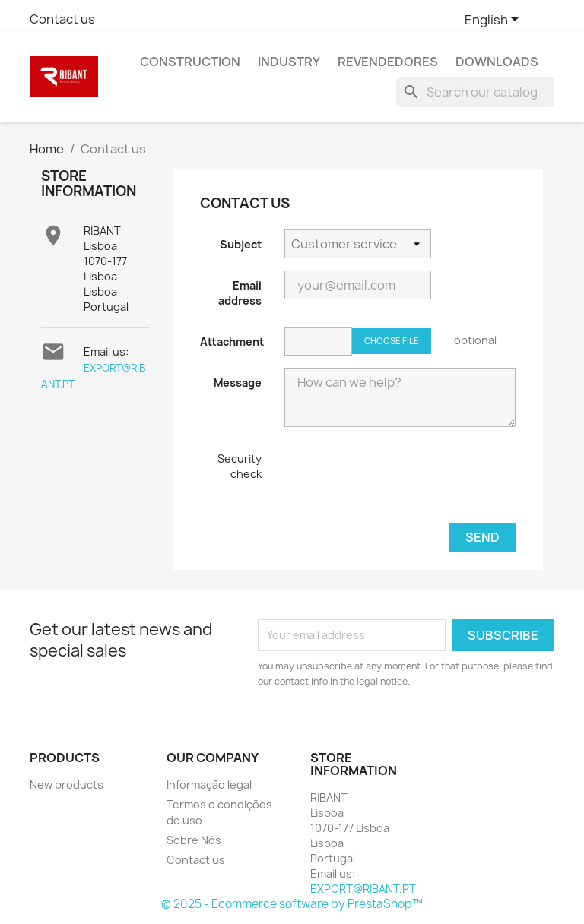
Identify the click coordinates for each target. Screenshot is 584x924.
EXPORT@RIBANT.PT (363, 889)
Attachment (232, 342)
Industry (289, 62)
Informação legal (209, 785)
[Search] (475, 92)
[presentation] (400, 481)
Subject (241, 244)
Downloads (497, 62)
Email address (240, 293)
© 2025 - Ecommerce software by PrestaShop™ (292, 904)
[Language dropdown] (494, 21)
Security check (240, 466)
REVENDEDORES (388, 62)
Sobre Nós (194, 840)
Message (238, 383)
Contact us (62, 19)
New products (67, 785)
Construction (190, 62)
